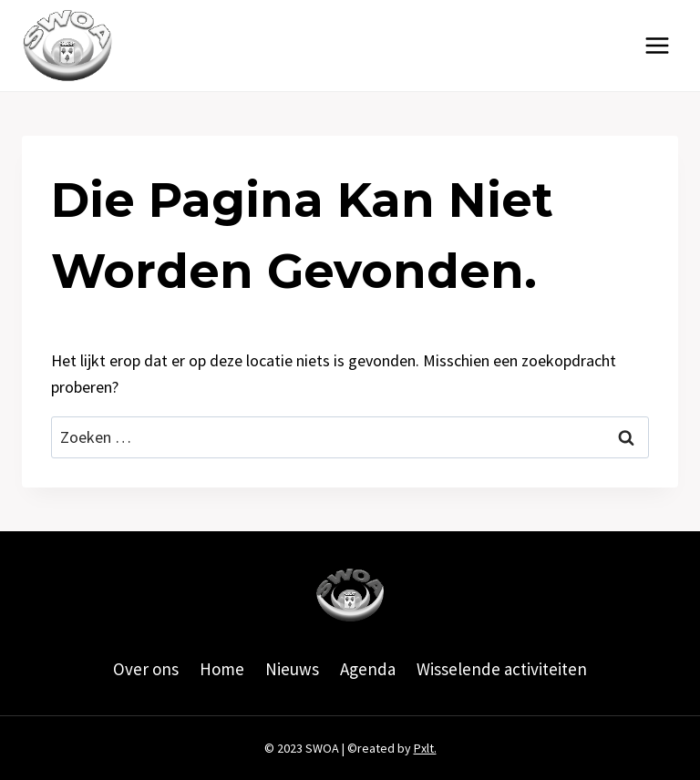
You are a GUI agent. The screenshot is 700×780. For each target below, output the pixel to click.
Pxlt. (425, 748)
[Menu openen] (657, 45)
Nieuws (292, 669)
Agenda (368, 669)
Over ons (146, 669)
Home (222, 669)
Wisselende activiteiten (502, 669)
